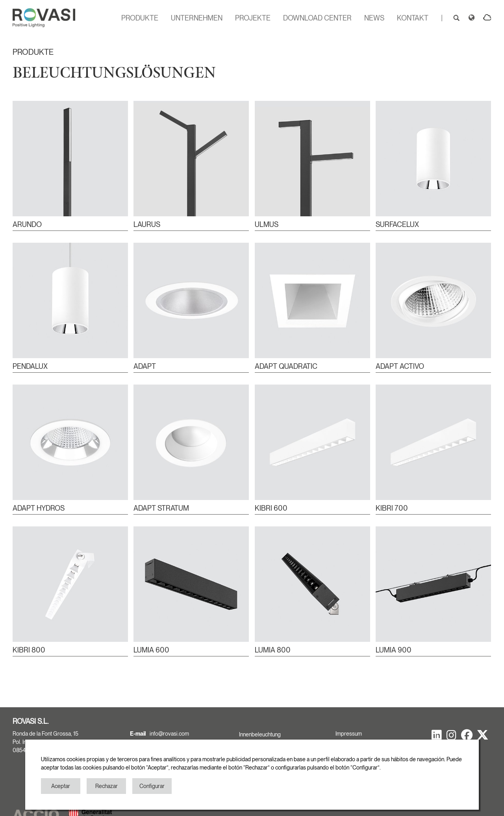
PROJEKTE (253, 18)
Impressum (349, 734)
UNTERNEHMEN (197, 18)
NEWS (374, 18)
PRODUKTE (140, 18)
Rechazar (107, 786)
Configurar (152, 786)
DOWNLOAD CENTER (317, 18)
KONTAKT (413, 18)
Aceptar (61, 786)
